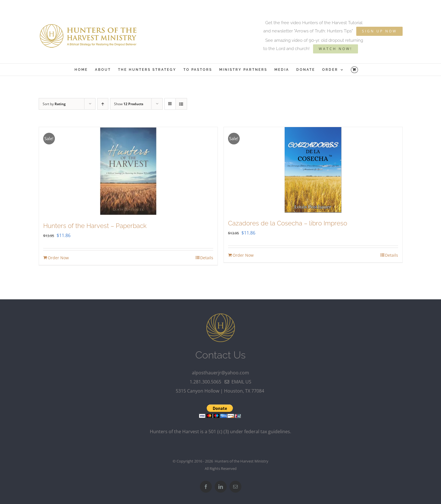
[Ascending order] (103, 104)
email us (238, 382)
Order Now (58, 258)
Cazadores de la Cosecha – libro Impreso (288, 223)
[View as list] (181, 104)
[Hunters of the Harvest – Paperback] (128, 171)
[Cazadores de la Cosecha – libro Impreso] (313, 170)
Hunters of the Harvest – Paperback (95, 226)
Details (207, 258)
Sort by (54, 104)
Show (129, 104)
